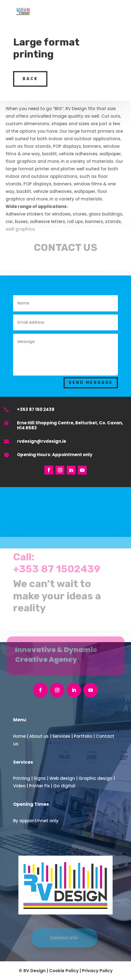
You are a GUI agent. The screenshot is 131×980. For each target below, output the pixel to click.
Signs (40, 778)
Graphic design (95, 778)
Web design (62, 778)
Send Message (91, 383)
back (30, 75)
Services (61, 736)
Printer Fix (39, 786)
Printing (22, 778)
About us (39, 736)
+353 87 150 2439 (36, 409)
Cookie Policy (64, 971)
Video (19, 786)
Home (19, 736)
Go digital (64, 786)
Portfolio (83, 736)
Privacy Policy (97, 971)
